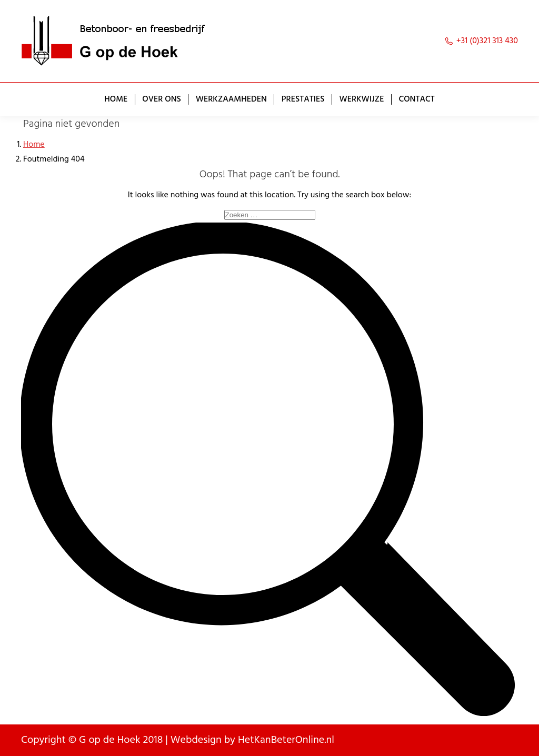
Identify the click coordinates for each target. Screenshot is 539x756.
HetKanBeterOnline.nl (286, 740)
